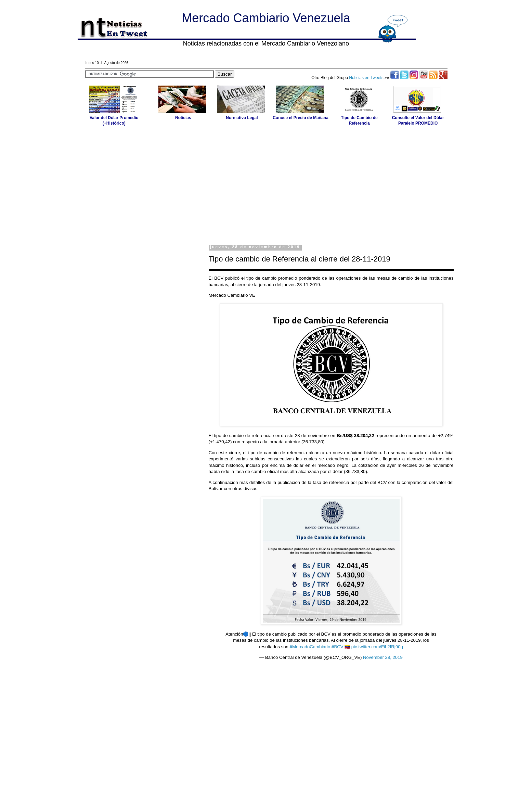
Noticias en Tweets (366, 78)
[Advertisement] (266, 185)
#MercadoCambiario (310, 647)
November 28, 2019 (383, 657)
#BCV (337, 647)
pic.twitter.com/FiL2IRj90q (377, 647)
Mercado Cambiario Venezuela (266, 18)
